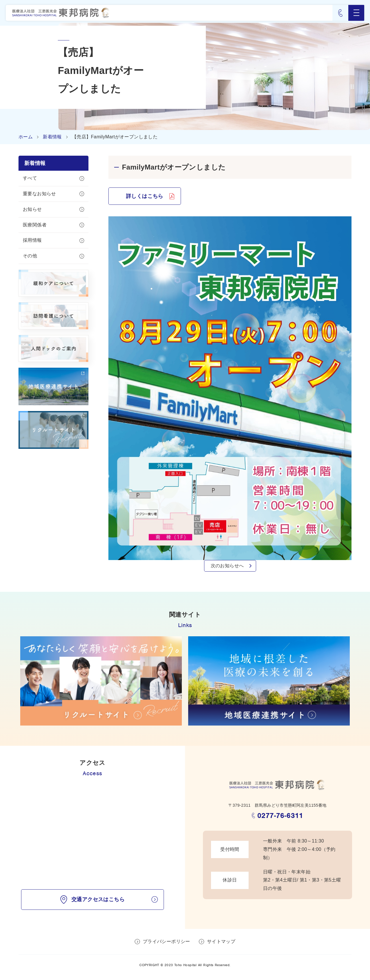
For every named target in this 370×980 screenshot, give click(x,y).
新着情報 (52, 137)
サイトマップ (221, 941)
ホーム (26, 137)
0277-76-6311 (280, 816)
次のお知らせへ (227, 566)
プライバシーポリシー (166, 941)
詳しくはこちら (145, 196)
